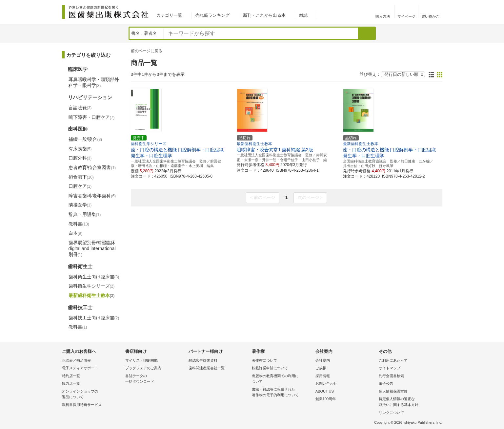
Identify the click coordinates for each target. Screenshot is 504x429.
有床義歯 (80, 149)
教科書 (79, 224)
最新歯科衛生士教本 (92, 295)
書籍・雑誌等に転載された (282, 393)
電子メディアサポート (80, 368)
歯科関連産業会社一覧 (207, 368)
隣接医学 (80, 205)
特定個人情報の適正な (409, 402)
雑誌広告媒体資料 (203, 360)
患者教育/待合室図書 (92, 167)
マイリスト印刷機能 (141, 360)
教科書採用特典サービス (82, 405)
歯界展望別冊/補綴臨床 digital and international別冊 (92, 248)
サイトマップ (390, 368)
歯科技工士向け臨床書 (94, 318)
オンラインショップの (92, 395)
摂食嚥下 (81, 177)
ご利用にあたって (393, 360)
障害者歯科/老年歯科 (92, 196)
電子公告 (386, 383)
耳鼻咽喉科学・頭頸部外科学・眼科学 (94, 82)
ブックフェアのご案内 (143, 368)
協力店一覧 (71, 383)
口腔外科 (80, 158)
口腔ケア (80, 186)
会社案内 (323, 360)
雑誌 (303, 15)
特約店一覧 (71, 376)
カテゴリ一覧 (169, 15)
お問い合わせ (326, 383)
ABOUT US (325, 391)
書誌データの (155, 379)
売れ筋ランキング (212, 15)
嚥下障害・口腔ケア (92, 117)
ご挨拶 (321, 368)
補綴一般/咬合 (85, 139)
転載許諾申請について (270, 368)
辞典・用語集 (85, 214)
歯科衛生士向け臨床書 (94, 277)
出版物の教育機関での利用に (282, 379)
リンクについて (391, 413)
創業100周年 (326, 399)
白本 (76, 233)
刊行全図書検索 (391, 376)
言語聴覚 (80, 108)
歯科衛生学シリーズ (92, 286)
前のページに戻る (147, 51)
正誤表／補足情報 (76, 360)
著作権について (264, 360)
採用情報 (323, 376)
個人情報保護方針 (393, 391)
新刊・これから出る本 (264, 15)
